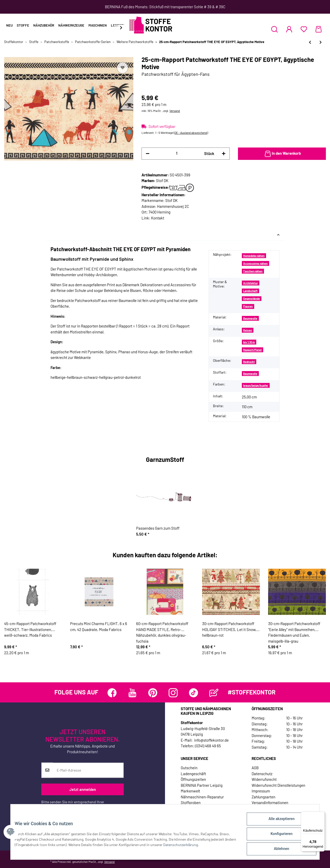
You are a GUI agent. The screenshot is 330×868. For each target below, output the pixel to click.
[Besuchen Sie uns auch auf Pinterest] (153, 693)
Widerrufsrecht (264, 779)
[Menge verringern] (148, 154)
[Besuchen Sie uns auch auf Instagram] (173, 693)
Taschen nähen (253, 271)
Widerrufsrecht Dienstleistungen (278, 785)
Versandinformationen (270, 803)
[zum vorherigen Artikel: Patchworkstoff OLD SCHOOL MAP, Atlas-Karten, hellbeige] (310, 42)
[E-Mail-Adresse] (88, 770)
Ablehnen (277, 850)
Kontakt (158, 218)
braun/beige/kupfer (256, 385)
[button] (274, 29)
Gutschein (189, 768)
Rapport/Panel (252, 350)
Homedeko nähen (254, 256)
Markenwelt (190, 791)
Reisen (247, 330)
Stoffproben (191, 803)
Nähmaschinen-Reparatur (202, 797)
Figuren (248, 306)
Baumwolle (250, 318)
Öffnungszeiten (193, 779)
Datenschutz (262, 774)
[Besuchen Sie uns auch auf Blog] (214, 693)
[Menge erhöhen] (224, 154)
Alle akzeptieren (277, 823)
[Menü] (322, 815)
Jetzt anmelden (83, 789)
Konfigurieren (277, 836)
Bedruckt (249, 362)
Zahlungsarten (263, 797)
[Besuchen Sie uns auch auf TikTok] (193, 693)
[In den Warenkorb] (282, 154)
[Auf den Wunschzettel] (122, 68)
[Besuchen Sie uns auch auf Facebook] (112, 693)
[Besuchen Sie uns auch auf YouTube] (132, 693)
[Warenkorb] (319, 29)
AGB (255, 768)
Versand (175, 111)
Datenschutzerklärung (59, 807)
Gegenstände (251, 298)
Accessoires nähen (255, 263)
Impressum (261, 791)
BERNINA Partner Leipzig (202, 785)
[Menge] (177, 153)
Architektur (250, 283)
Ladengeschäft (193, 774)
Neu (9, 25)
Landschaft (250, 291)
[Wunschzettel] (304, 29)
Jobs (185, 808)
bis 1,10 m (249, 342)
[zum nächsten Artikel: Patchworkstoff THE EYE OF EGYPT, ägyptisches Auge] (321, 42)
